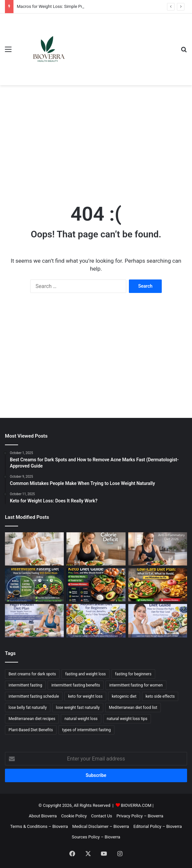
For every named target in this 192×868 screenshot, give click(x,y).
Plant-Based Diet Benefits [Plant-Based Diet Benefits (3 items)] (31, 730)
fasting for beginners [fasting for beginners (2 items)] (133, 674)
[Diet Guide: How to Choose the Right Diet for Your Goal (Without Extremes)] (158, 621)
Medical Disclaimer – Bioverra (101, 826)
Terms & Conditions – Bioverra (39, 826)
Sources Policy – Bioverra (96, 837)
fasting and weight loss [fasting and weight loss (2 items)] (85, 674)
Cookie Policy (74, 816)
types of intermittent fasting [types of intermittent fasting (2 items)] (86, 730)
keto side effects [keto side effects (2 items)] (160, 696)
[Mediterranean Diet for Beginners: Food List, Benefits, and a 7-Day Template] (96, 621)
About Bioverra (43, 816)
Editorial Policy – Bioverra (158, 826)
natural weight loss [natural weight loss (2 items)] (81, 719)
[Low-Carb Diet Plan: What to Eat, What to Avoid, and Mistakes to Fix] (158, 585)
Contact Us (102, 816)
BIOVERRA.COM (136, 805)
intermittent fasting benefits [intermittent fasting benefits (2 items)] (76, 685)
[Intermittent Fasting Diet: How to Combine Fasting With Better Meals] (34, 585)
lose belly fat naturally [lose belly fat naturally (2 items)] (28, 708)
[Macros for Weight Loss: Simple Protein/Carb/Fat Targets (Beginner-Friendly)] (34, 549)
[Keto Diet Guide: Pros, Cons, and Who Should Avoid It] (96, 585)
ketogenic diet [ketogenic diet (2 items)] (124, 696)
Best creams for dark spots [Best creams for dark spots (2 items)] (32, 674)
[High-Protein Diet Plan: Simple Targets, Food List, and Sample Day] (34, 621)
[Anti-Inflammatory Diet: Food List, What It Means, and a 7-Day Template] (158, 549)
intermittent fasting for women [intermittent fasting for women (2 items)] (136, 685)
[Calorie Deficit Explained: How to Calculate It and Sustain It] (96, 549)
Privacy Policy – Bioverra (140, 816)
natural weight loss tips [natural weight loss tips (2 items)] (127, 719)
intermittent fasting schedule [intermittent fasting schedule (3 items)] (34, 696)
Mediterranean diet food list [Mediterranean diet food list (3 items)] (133, 708)
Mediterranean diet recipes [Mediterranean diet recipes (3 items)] (32, 719)
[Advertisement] (96, 138)
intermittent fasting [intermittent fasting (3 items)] (25, 685)
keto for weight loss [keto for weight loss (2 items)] (85, 696)
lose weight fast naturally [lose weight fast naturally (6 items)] (78, 708)
